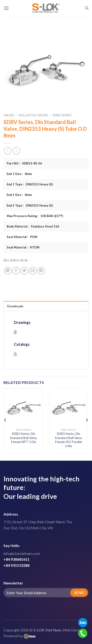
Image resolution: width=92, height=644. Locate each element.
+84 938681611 (16, 559)
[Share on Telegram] (41, 271)
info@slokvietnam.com (22, 553)
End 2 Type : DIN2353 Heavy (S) (30, 205)
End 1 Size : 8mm (19, 174)
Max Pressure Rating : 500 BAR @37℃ (35, 216)
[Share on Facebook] (16, 271)
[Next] (87, 420)
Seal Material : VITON (23, 247)
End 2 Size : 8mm (19, 195)
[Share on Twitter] (24, 271)
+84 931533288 (16, 565)
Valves (9, 115)
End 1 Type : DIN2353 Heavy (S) (30, 184)
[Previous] (5, 420)
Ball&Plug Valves (33, 115)
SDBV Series (62, 115)
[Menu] (6, 8)
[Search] (87, 8)
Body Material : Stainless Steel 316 (33, 226)
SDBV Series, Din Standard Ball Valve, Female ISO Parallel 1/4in (68, 440)
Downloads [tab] (15, 306)
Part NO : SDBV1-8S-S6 (24, 163)
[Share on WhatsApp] (8, 271)
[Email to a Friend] (33, 271)
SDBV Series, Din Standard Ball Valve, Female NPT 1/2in (24, 438)
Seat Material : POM (22, 237)
